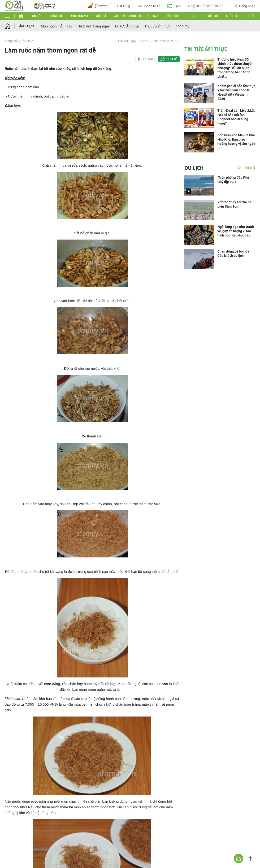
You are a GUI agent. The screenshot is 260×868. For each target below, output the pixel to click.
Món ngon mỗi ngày (56, 26)
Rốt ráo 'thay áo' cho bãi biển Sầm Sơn (235, 204)
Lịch (174, 6)
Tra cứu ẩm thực (158, 26)
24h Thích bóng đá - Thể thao (136, 16)
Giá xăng (124, 6)
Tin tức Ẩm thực (127, 26)
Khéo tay (182, 26)
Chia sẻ (172, 59)
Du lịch (194, 168)
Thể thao (233, 16)
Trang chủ (12, 41)
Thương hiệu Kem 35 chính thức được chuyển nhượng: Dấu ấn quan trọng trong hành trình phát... (235, 68)
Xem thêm (244, 168)
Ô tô (251, 16)
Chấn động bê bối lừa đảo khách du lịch (233, 254)
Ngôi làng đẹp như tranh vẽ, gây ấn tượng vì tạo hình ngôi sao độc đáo (236, 231)
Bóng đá (56, 16)
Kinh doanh (79, 16)
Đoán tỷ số (149, 6)
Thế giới (212, 16)
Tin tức (37, 16)
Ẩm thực (26, 26)
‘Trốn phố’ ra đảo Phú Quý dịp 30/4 (233, 180)
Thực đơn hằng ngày (93, 26)
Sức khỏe (173, 16)
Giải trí (101, 16)
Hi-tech (193, 16)
